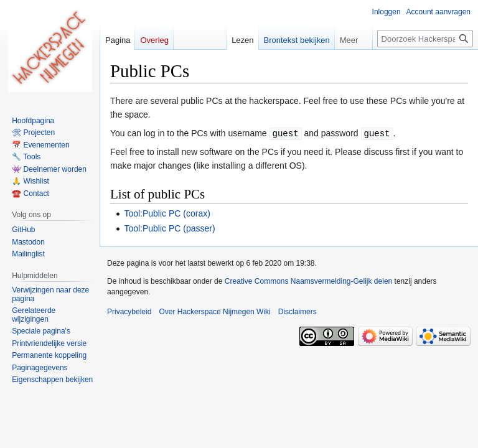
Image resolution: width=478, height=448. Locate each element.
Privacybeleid (129, 311)
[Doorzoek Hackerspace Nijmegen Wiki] (425, 39)
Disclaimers (298, 311)
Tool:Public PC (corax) (167, 213)
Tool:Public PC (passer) (169, 228)
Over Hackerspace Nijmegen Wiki (214, 311)
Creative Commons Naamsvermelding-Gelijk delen (308, 281)
